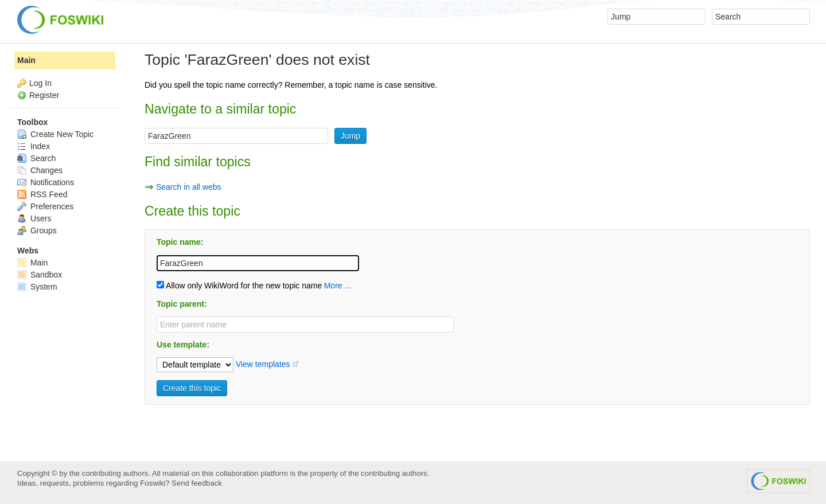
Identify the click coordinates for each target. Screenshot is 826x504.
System (37, 287)
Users (34, 218)
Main (26, 60)
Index (34, 146)
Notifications (46, 182)
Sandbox (40, 275)
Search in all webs (189, 187)
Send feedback (197, 483)
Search (36, 158)
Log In (40, 83)
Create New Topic (55, 134)
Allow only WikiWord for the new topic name (239, 286)
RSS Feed (42, 194)
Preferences (45, 206)
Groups (37, 230)
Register (44, 95)
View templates (263, 364)
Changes (40, 170)
